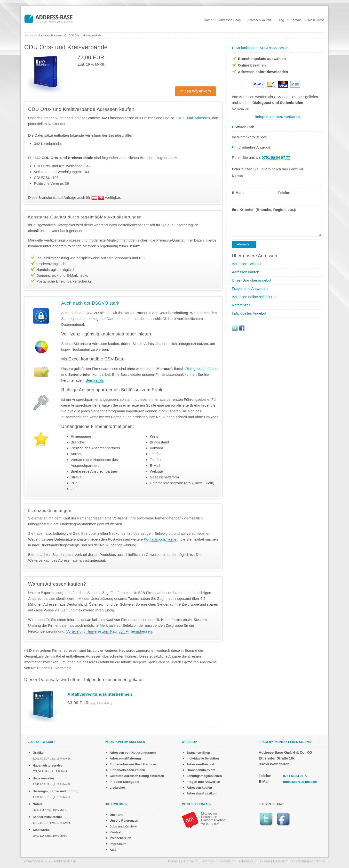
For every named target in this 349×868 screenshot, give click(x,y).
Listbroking (190, 861)
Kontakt (296, 20)
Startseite (43, 36)
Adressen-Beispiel (247, 264)
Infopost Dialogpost (125, 782)
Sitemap (208, 861)
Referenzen (241, 305)
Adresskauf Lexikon (202, 793)
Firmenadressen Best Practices (133, 764)
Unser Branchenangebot (252, 280)
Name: (238, 176)
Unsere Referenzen (124, 821)
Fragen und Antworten (250, 288)
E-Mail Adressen (196, 118)
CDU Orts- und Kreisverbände (85, 36)
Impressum (118, 844)
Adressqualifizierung (125, 758)
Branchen (56, 36)
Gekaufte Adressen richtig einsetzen (137, 776)
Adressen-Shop (230, 20)
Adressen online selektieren (254, 297)
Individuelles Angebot (249, 313)
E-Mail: (238, 193)
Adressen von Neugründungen (133, 753)
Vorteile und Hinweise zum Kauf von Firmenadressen (109, 631)
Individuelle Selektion (203, 758)
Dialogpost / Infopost (202, 369)
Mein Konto (316, 20)
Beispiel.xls (95, 380)
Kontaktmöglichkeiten (161, 539)
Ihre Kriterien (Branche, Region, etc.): (264, 210)
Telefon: (285, 193)
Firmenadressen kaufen (127, 770)
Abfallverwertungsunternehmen (100, 694)
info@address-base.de (300, 782)
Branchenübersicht (201, 770)
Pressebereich (121, 838)
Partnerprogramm (310, 861)
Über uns (117, 815)
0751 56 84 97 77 (295, 776)
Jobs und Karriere (123, 826)
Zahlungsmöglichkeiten (204, 776)
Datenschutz (283, 861)
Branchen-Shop (198, 753)
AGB (113, 850)
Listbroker (118, 788)
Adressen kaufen (259, 20)
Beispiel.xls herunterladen (277, 117)
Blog (281, 20)
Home (208, 20)
